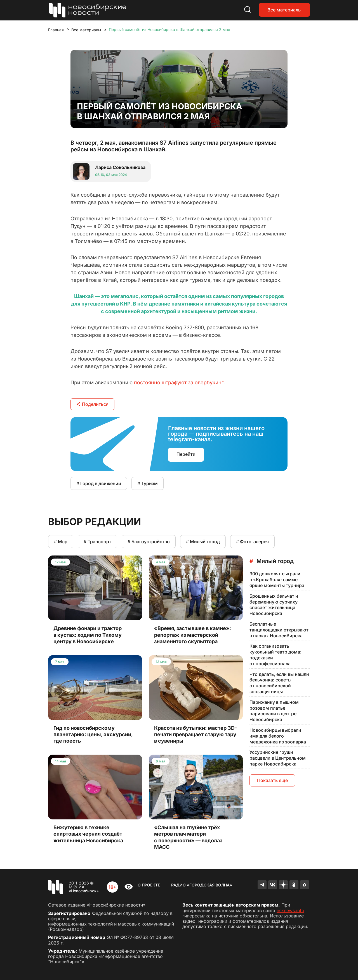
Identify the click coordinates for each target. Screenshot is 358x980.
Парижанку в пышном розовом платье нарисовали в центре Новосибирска (274, 711)
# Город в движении (99, 483)
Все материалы (284, 10)
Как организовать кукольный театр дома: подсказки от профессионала (275, 655)
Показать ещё (272, 780)
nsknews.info (290, 910)
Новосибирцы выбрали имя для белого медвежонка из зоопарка (278, 736)
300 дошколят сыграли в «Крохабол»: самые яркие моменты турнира (277, 580)
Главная (56, 30)
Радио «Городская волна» (202, 885)
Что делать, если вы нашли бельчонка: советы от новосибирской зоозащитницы (279, 683)
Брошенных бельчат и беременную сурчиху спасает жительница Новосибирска (274, 605)
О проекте (149, 885)
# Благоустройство (149, 542)
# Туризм (148, 483)
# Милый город (203, 542)
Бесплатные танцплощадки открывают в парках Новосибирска (279, 630)
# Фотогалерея (252, 542)
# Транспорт (97, 542)
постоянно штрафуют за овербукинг (179, 382)
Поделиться (92, 404)
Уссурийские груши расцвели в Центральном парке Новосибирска (278, 758)
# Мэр (61, 542)
